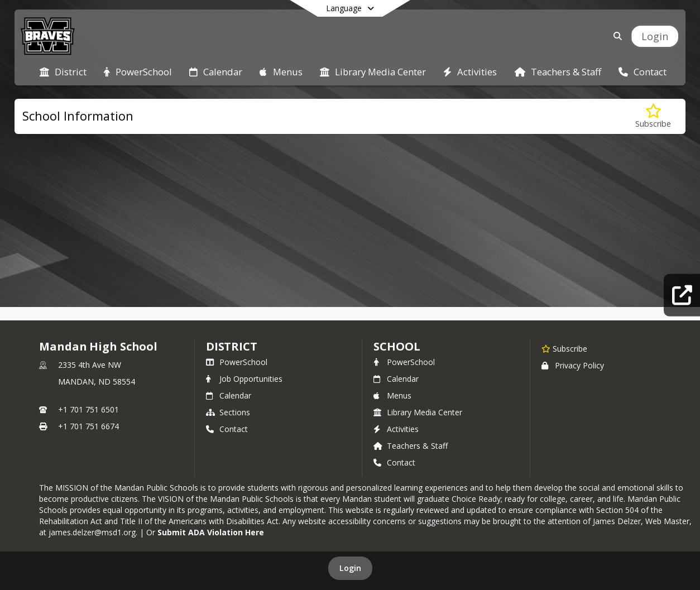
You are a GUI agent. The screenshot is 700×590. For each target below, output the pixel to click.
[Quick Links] (682, 295)
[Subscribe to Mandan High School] (564, 348)
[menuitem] (63, 71)
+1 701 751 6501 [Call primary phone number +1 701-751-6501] (88, 409)
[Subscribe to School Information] (653, 116)
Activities (396, 429)
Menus (392, 395)
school (397, 346)
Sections (228, 412)
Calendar (229, 395)
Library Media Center (418, 412)
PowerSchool (237, 362)
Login (350, 568)
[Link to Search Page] (615, 36)
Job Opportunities (244, 379)
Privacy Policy (573, 365)
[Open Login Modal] (655, 36)
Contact (227, 429)
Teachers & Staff (411, 446)
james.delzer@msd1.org (92, 532)
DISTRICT (232, 346)
